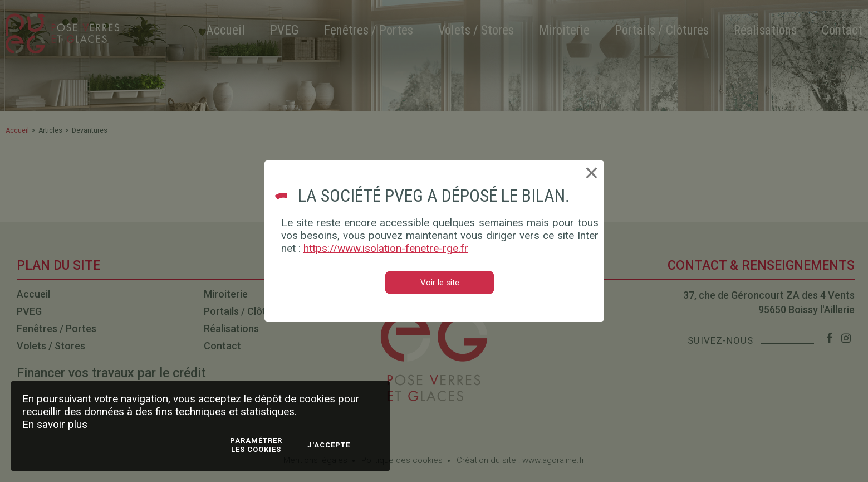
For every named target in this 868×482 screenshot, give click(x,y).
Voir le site (440, 283)
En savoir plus (55, 424)
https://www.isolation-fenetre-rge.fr (386, 248)
